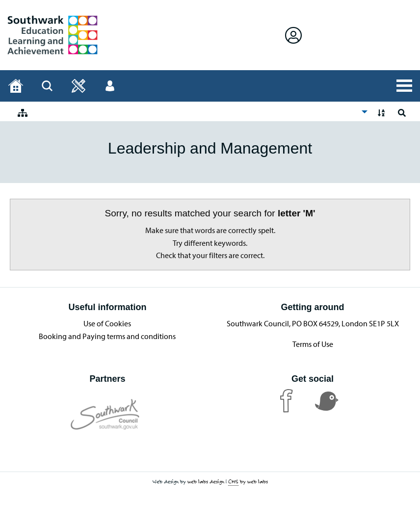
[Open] (79, 86)
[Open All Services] (404, 86)
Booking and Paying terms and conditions (107, 336)
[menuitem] (190, 112)
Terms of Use (313, 344)
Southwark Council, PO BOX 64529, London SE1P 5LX (313, 323)
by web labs (248, 482)
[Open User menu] (110, 86)
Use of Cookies (107, 323)
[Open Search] (47, 86)
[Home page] (16, 86)
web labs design (206, 481)
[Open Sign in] (293, 35)
